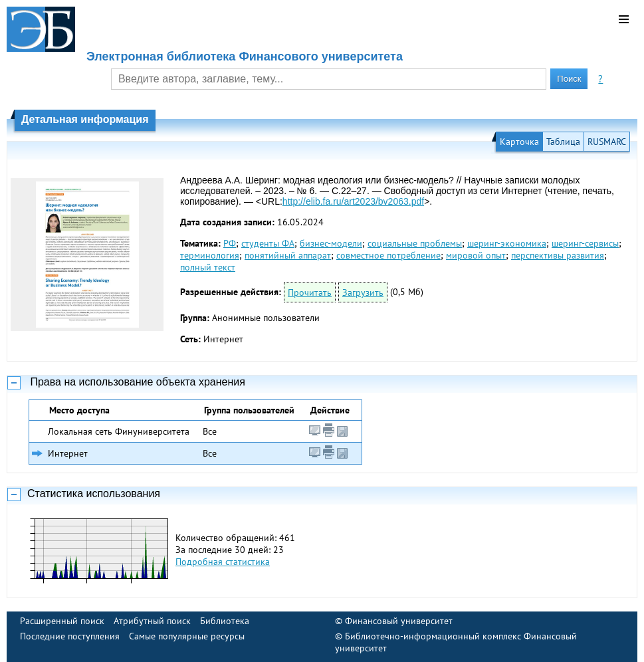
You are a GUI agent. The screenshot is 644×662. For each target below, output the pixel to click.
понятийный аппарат (288, 255)
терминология (210, 255)
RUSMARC (607, 142)
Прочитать (310, 292)
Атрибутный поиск (152, 621)
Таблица (563, 142)
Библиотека (225, 621)
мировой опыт (476, 255)
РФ (230, 243)
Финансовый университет (399, 621)
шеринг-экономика (507, 243)
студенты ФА (268, 243)
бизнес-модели (331, 243)
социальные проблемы (415, 243)
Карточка (519, 142)
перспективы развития (558, 255)
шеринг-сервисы (585, 243)
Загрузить (363, 292)
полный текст (208, 267)
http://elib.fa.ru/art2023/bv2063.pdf (353, 201)
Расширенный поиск (62, 621)
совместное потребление (388, 255)
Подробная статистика (223, 562)
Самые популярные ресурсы (187, 636)
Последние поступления (70, 636)
